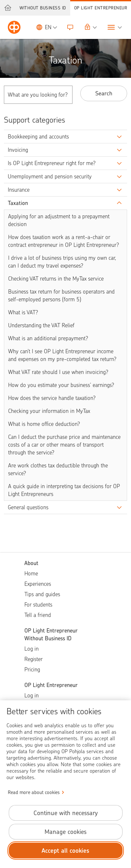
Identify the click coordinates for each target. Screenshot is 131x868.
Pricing (32, 669)
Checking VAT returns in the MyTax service (56, 279)
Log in (32, 649)
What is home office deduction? (44, 424)
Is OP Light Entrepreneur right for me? (52, 163)
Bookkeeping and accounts (38, 137)
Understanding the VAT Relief (41, 325)
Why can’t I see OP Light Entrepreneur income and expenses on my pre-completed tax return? (62, 355)
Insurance (19, 190)
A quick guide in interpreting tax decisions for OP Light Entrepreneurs (64, 490)
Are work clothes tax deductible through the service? (58, 469)
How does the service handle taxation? (52, 398)
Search (104, 93)
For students (38, 605)
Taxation (18, 203)
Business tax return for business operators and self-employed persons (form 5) (61, 295)
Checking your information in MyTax (49, 411)
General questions (28, 507)
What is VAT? (23, 312)
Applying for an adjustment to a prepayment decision (59, 220)
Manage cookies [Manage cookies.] (65, 832)
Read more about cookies (34, 792)
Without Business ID (43, 8)
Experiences (38, 584)
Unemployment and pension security (50, 176)
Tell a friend (38, 615)
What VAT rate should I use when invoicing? (58, 372)
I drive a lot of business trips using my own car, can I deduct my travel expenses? (62, 262)
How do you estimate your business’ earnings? (61, 385)
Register (33, 659)
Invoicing (18, 150)
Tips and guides (42, 594)
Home (31, 573)
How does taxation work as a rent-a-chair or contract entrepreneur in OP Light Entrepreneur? (64, 241)
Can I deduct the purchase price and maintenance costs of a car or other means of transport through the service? (64, 445)
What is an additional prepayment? (48, 338)
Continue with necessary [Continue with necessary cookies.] (66, 813)
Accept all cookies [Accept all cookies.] (65, 851)
